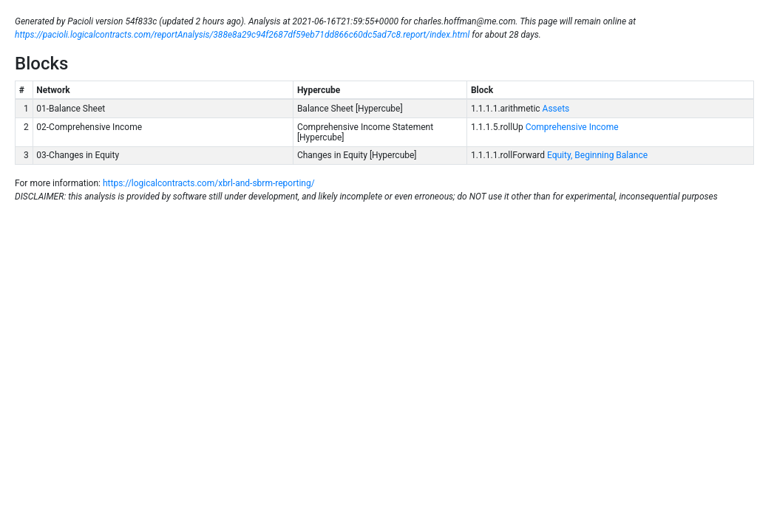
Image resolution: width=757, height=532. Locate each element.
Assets (555, 109)
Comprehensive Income (571, 127)
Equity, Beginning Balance (596, 155)
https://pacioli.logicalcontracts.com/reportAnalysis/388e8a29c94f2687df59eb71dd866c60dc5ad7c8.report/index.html (242, 35)
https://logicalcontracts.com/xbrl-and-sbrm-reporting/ (209, 183)
